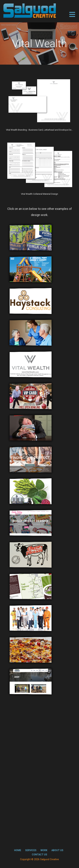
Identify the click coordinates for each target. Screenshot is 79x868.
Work (44, 850)
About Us (57, 850)
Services (31, 850)
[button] (74, 16)
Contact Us (39, 855)
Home (18, 850)
